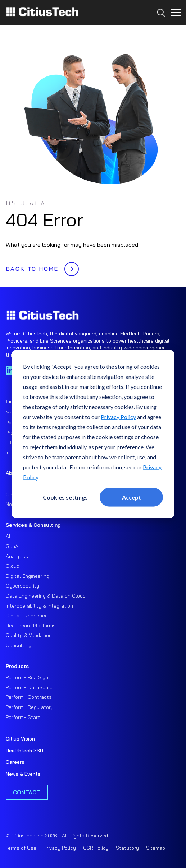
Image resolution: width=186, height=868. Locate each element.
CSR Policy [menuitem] (96, 848)
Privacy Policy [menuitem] (60, 848)
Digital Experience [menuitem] (27, 616)
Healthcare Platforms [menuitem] (31, 626)
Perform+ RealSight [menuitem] (28, 677)
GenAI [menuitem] (13, 546)
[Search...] (159, 26)
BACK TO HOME (40, 267)
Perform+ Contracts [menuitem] (29, 697)
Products (17, 666)
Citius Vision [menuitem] (20, 739)
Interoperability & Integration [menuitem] (39, 606)
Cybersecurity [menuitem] (22, 586)
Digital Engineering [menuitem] (28, 576)
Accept (131, 497)
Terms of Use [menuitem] (21, 848)
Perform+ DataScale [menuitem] (29, 687)
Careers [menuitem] (15, 762)
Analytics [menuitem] (17, 556)
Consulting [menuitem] (19, 645)
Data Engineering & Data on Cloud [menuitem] (46, 596)
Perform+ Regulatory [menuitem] (30, 707)
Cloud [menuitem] (13, 566)
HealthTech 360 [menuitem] (24, 751)
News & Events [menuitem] (23, 774)
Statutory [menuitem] (127, 848)
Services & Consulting (33, 525)
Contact (27, 792)
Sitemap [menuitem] (156, 848)
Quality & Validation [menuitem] (29, 635)
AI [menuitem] (8, 536)
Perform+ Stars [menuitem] (23, 717)
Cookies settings (65, 497)
